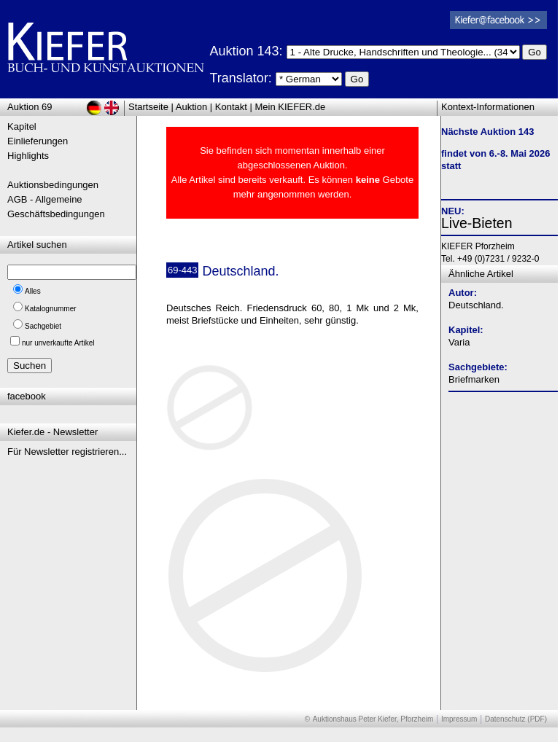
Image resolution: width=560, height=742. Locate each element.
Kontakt (231, 107)
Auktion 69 (30, 107)
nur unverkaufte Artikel (58, 343)
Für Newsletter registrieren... (67, 452)
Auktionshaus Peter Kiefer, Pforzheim (373, 719)
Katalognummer (51, 309)
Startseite (148, 107)
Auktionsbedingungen (53, 185)
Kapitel (22, 126)
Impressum (459, 719)
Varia (459, 342)
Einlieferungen (38, 141)
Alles (33, 291)
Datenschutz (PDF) (516, 719)
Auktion (191, 107)
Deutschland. (476, 305)
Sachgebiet (43, 326)
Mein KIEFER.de (291, 107)
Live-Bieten (477, 223)
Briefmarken (474, 379)
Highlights (28, 156)
